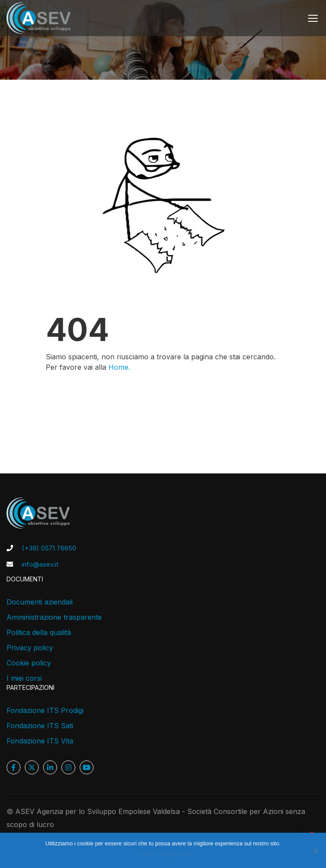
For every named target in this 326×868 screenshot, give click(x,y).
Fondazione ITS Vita (40, 741)
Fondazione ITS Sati (40, 726)
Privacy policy (30, 648)
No (150, 855)
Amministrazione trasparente (54, 617)
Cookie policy (29, 663)
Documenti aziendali (40, 602)
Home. (119, 369)
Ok (138, 855)
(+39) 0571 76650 (49, 548)
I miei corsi (24, 678)
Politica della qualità (39, 632)
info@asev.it (40, 564)
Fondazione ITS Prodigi (45, 710)
